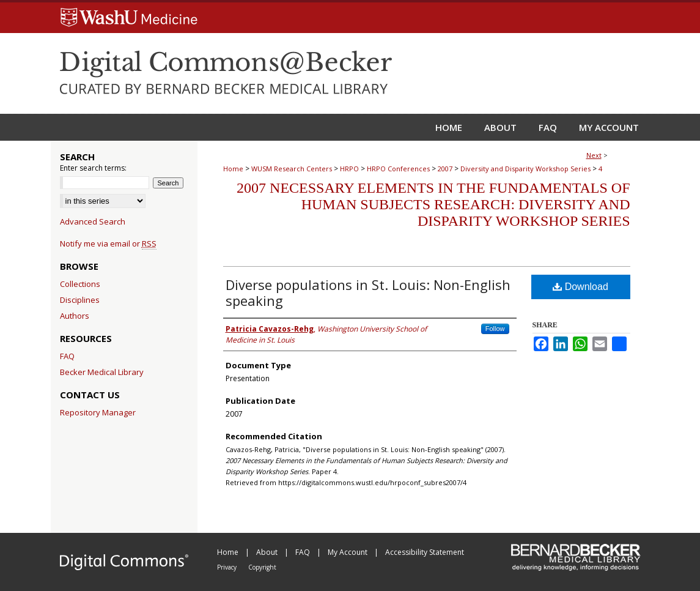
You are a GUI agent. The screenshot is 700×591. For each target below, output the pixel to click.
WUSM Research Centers (292, 169)
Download (580, 287)
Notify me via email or (108, 243)
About (268, 552)
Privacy (228, 567)
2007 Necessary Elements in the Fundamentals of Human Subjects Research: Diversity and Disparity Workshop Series (433, 204)
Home (233, 169)
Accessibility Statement (425, 552)
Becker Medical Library (102, 372)
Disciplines (80, 300)
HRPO (349, 169)
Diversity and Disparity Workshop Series (525, 169)
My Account (348, 552)
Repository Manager (98, 412)
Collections (80, 284)
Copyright (262, 567)
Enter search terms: (93, 168)
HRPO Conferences (398, 169)
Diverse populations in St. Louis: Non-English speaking (368, 292)
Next (594, 155)
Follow (495, 329)
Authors (75, 316)
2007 (445, 169)
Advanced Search (93, 221)
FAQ (67, 356)
